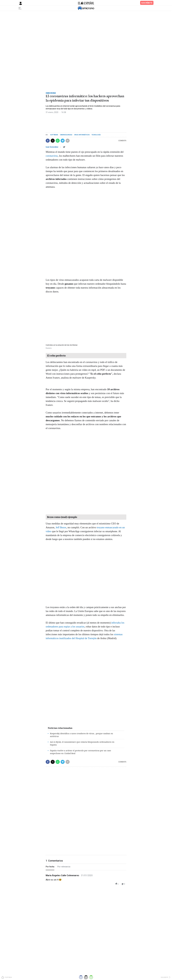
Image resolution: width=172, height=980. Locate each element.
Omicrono (51, 93)
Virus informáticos (82, 135)
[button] (48, 141)
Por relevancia (64, 867)
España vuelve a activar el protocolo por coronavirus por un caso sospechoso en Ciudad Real (80, 752)
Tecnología (96, 135)
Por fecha (50, 867)
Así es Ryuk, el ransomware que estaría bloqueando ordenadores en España (82, 743)
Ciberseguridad (66, 135)
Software (54, 135)
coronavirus (52, 156)
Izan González (52, 147)
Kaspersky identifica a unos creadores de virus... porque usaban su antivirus (81, 735)
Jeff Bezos (61, 527)
